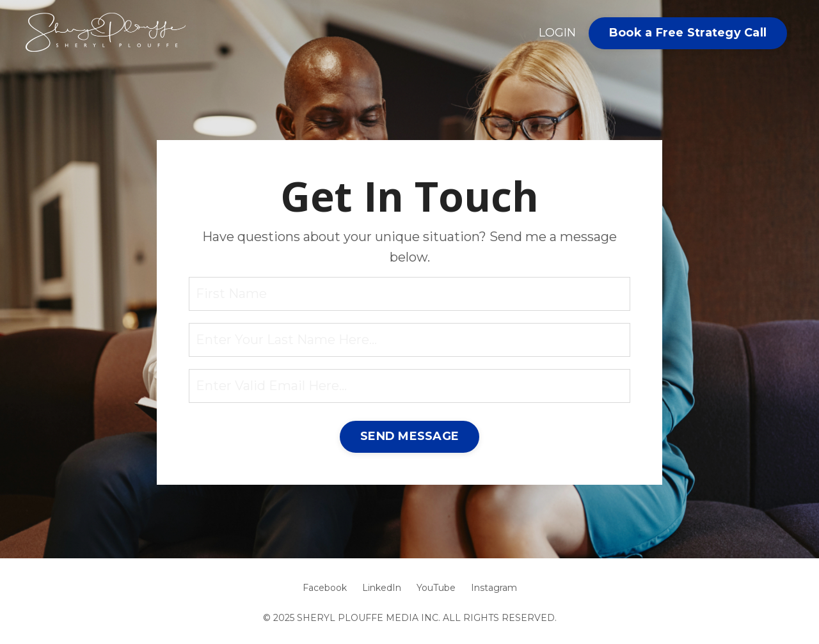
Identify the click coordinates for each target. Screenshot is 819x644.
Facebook (325, 588)
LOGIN (557, 33)
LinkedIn (382, 588)
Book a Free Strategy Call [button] (688, 33)
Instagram (494, 588)
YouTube (436, 588)
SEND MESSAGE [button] (409, 436)
